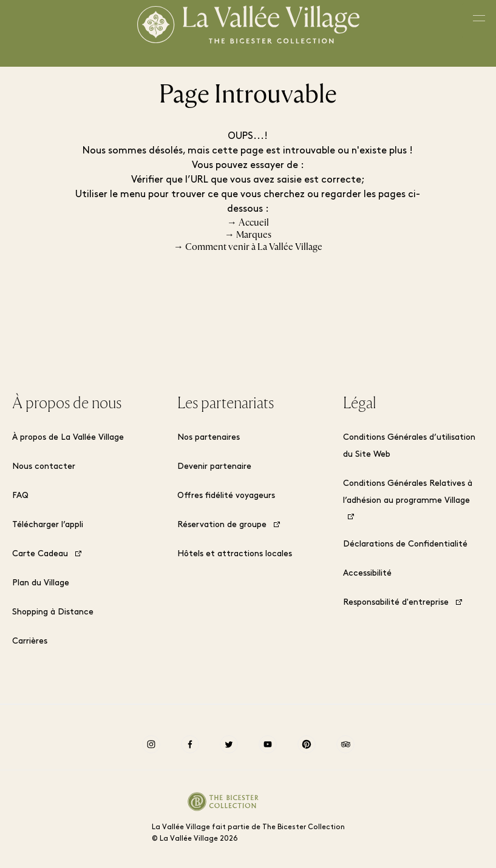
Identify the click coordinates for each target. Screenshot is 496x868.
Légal (359, 403)
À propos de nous (67, 403)
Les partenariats (226, 403)
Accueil (254, 223)
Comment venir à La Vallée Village (254, 247)
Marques (254, 235)
